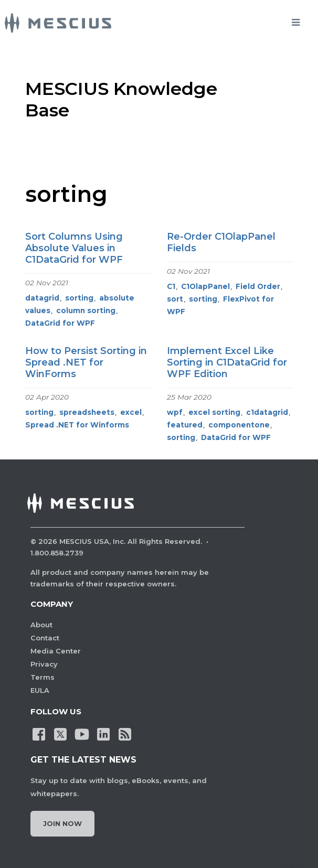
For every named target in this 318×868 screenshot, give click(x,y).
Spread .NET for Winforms (77, 425)
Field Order (258, 286)
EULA (40, 690)
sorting (79, 298)
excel (131, 412)
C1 (171, 286)
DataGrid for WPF (60, 323)
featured (185, 425)
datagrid (42, 298)
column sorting (86, 310)
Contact (45, 638)
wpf (175, 412)
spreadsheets (87, 412)
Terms (43, 677)
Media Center (56, 651)
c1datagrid (267, 412)
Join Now (62, 823)
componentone (239, 425)
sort (175, 299)
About (41, 625)
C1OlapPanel (205, 286)
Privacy (44, 664)
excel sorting (214, 412)
